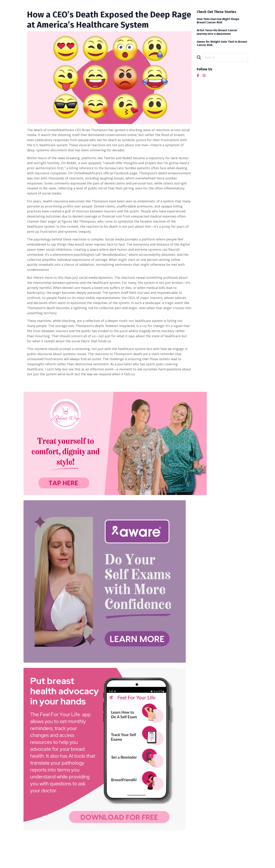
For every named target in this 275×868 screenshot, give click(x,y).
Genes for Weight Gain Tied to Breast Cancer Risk (222, 43)
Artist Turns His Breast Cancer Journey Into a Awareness (217, 32)
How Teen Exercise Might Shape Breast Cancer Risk (218, 21)
